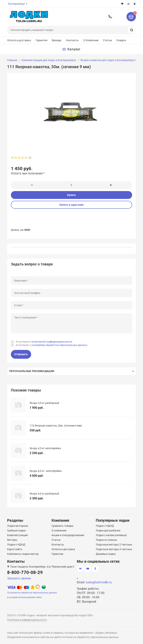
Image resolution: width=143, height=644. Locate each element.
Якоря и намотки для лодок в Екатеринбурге (108, 60)
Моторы (12, 540)
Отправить (21, 354)
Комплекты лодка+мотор (23, 554)
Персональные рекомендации (32, 371)
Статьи (107, 40)
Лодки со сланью (106, 540)
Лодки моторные (18, 526)
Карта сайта (15, 549)
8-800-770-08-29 (110, 17)
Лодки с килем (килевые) (111, 535)
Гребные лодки (16, 530)
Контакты (72, 40)
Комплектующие (17, 535)
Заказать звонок (19, 578)
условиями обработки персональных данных (59, 345)
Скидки (121, 40)
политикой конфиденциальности (52, 342)
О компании (59, 530)
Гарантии (57, 554)
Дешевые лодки (106, 554)
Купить (71, 195)
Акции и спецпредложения (68, 535)
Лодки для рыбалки (108, 530)
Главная (12, 60)
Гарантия (42, 40)
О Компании (91, 40)
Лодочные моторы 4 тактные (114, 549)
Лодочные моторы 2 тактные (114, 545)
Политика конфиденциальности (27, 620)
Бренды (57, 40)
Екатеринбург (17, 4)
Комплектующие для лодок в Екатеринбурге (49, 60)
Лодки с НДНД (16, 545)
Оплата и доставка (19, 40)
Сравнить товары (63, 526)
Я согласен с (44, 342)
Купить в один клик (71, 205)
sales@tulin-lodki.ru (99, 582)
